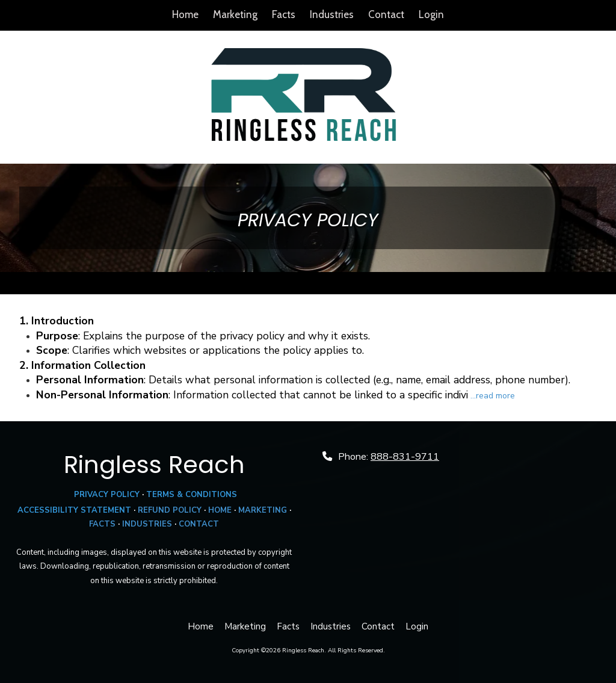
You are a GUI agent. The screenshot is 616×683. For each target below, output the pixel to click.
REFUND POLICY (170, 510)
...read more (493, 396)
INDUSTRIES (147, 524)
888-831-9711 (405, 457)
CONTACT (199, 524)
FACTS (102, 524)
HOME (220, 510)
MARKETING (263, 510)
